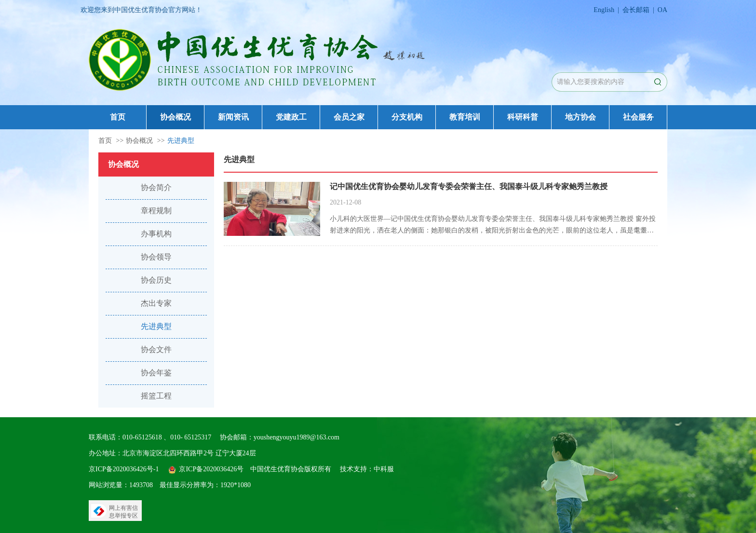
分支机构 (407, 117)
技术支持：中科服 (367, 469)
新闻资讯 (233, 117)
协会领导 (156, 257)
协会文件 (156, 349)
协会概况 (175, 117)
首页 (118, 117)
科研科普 (523, 117)
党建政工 (291, 117)
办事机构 (156, 234)
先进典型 (181, 141)
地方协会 (580, 117)
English (604, 10)
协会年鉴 (156, 373)
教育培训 (465, 117)
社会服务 (638, 117)
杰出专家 (156, 303)
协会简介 (156, 187)
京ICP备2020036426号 (211, 469)
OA (662, 10)
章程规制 (156, 211)
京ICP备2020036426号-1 (124, 469)
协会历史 (156, 280)
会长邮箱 (636, 10)
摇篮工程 (156, 396)
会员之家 (349, 117)
